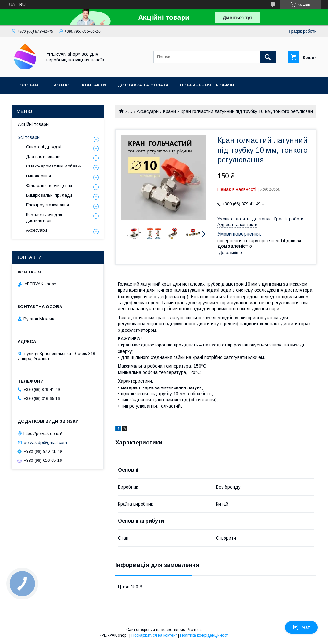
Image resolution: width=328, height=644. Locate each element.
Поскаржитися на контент (154, 635)
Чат (301, 627)
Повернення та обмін (207, 85)
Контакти (94, 85)
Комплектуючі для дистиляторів (44, 217)
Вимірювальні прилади (49, 195)
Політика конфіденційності (204, 635)
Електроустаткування (47, 205)
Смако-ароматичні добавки (54, 166)
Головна (28, 85)
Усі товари (29, 137)
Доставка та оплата (143, 85)
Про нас (60, 85)
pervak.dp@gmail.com (45, 442)
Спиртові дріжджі (44, 147)
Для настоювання (44, 156)
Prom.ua (194, 630)
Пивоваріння (38, 176)
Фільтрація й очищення (49, 186)
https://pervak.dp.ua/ (43, 433)
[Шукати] (268, 57)
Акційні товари (33, 124)
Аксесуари (148, 111)
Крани (169, 111)
